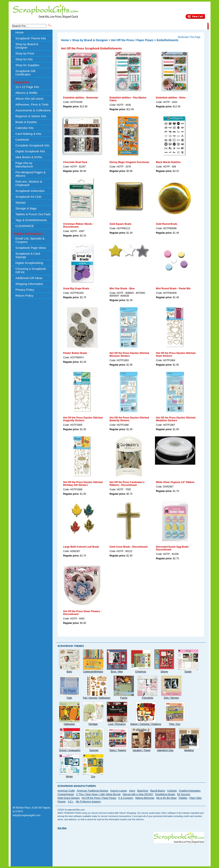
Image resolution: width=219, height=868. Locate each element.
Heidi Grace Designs (69, 798)
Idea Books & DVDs (29, 157)
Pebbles (183, 798)
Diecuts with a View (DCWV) (138, 794)
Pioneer (62, 802)
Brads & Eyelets (26, 122)
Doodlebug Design (165, 794)
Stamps (21, 202)
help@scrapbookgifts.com (27, 815)
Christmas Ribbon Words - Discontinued (78, 225)
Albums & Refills (26, 93)
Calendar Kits (25, 128)
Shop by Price (127, 26)
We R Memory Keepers (88, 802)
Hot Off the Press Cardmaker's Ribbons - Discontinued (127, 484)
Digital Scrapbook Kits (30, 151)
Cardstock (22, 140)
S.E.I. (71, 802)
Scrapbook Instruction (30, 191)
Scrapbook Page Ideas (31, 248)
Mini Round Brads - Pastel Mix (173, 289)
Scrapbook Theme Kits (67, 26)
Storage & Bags (26, 208)
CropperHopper (66, 794)
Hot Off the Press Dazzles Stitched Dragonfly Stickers (83, 419)
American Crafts (66, 791)
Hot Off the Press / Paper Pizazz (132, 40)
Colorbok (172, 791)
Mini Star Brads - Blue (122, 289)
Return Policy (24, 295)
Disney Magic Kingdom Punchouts (129, 162)
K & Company (126, 798)
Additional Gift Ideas (29, 278)
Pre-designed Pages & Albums (31, 174)
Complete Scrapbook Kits (33, 145)
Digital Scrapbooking (29, 263)
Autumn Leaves (119, 791)
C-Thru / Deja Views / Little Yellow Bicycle (98, 794)
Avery (132, 791)
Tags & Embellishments (31, 220)
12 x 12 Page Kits (27, 87)
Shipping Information (165, 26)
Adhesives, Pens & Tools (32, 104)
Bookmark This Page (189, 37)
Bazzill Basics (158, 791)
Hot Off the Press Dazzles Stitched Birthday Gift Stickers (83, 484)
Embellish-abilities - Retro (171, 98)
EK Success (184, 794)
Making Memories (145, 798)
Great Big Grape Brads (76, 289)
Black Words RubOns (168, 162)
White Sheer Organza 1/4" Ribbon (175, 482)
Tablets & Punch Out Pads (33, 214)
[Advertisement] (131, 852)
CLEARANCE (189, 26)
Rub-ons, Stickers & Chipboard (29, 183)
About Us (144, 26)
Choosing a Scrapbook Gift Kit (31, 270)
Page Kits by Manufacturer (24, 165)
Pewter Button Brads (75, 353)
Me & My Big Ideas (167, 798)
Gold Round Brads (167, 224)
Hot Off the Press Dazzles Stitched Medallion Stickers (176, 419)
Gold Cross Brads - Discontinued (129, 547)
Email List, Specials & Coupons (30, 240)
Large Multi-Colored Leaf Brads (81, 547)
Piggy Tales (196, 798)
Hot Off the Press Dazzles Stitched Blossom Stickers (129, 355)
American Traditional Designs (93, 791)
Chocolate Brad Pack (75, 162)
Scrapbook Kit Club (28, 197)
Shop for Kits (24, 59)
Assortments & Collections (33, 110)
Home (20, 32)
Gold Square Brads (120, 224)
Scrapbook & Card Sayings (28, 255)
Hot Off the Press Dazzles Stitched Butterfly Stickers (129, 419)
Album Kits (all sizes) (29, 99)
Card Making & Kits (28, 134)
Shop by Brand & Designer (100, 26)
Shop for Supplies (27, 65)
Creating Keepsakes (190, 791)
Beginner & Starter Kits (31, 116)
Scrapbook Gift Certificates (25, 73)
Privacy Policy (25, 290)
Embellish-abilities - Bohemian (81, 98)
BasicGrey (143, 791)
